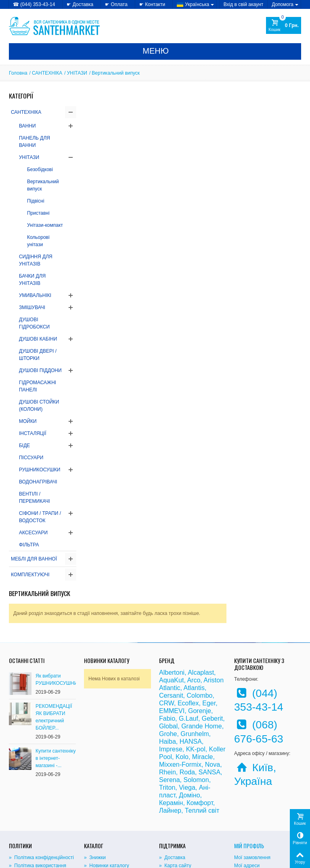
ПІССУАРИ (31, 458)
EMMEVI (172, 658)
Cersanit (171, 643)
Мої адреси (247, 814)
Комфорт (200, 750)
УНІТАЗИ (77, 73)
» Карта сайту (175, 814)
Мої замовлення (252, 805)
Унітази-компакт (45, 225)
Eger (209, 651)
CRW (167, 651)
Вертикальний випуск (43, 185)
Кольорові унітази (38, 241)
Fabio (167, 666)
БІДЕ (24, 446)
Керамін (171, 750)
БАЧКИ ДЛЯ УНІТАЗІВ (32, 280)
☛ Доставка (80, 4)
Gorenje (200, 658)
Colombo (199, 643)
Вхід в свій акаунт (244, 4)
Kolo (182, 704)
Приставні (38, 213)
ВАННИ (27, 126)
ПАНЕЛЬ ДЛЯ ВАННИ (35, 142)
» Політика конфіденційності (41, 805)
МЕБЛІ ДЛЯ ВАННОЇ (34, 559)
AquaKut (171, 628)
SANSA (209, 720)
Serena (170, 727)
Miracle (203, 704)
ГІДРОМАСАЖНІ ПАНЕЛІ (38, 386)
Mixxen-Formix (180, 712)
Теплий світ (202, 758)
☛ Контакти (152, 4)
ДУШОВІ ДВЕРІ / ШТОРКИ (38, 355)
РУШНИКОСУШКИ (40, 470)
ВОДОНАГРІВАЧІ (38, 482)
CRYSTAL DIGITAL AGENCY (65, 860)
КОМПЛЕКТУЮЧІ (30, 575)
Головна (18, 73)
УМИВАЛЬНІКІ (35, 295)
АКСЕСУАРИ (33, 533)
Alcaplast (201, 620)
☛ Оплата (116, 4)
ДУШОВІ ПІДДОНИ (40, 370)
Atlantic (170, 635)
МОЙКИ (28, 421)
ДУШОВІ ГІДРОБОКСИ (34, 323)
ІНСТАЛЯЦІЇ (33, 433)
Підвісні (36, 201)
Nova (213, 712)
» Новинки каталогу (107, 814)
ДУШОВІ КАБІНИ (38, 339)
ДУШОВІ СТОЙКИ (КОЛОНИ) (39, 406)
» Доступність (25, 829)
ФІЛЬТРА (29, 545)
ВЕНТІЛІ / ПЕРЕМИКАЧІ (35, 498)
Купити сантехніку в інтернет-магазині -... (56, 706)
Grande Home (202, 674)
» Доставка (172, 805)
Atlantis (194, 635)
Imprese (171, 697)
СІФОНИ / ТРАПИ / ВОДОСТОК (40, 517)
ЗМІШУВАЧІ (32, 307)
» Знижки (95, 805)
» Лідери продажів (105, 822)
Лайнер (170, 758)
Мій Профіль (249, 793)
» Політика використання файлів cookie (38, 817)
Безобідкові (40, 169)
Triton (167, 735)
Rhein (168, 720)
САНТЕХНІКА (47, 73)
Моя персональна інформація (268, 822)
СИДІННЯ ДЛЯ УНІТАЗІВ (36, 260)
